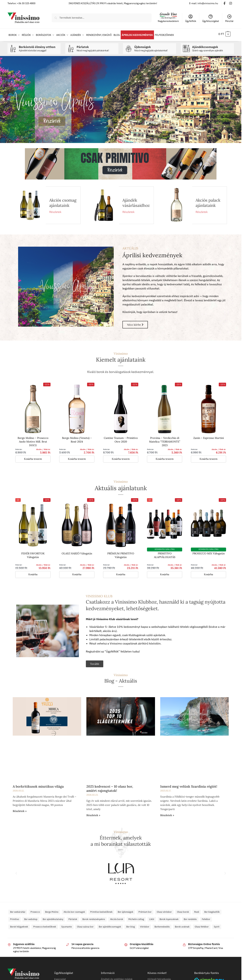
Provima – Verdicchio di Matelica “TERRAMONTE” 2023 (165, 440)
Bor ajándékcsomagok (110, 925)
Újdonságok (154, 47)
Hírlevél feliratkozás (159, 977)
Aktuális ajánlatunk (121, 486)
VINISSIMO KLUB (99, 594)
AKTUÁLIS (130, 246)
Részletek (55, 210)
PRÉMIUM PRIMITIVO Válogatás (121, 553)
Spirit (217, 925)
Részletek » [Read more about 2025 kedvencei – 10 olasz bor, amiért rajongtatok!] (93, 813)
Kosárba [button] (33, 572)
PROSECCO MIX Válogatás (209, 551)
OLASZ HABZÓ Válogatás (77, 551)
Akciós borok (117, 917)
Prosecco (35, 910)
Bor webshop (31, 917)
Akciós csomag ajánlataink (63, 201)
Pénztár (229, 18)
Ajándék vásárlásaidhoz (136, 201)
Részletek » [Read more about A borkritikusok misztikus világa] (20, 809)
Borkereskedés (162, 925)
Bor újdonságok (125, 910)
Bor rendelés (190, 917)
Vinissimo (121, 351)
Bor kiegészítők (212, 910)
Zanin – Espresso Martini (209, 436)
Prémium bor (145, 910)
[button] (224, 34)
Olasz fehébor (202, 925)
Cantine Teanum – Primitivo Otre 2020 (121, 438)
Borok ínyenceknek (169, 917)
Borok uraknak (182, 925)
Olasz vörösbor (164, 910)
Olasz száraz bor (85, 925)
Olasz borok (183, 910)
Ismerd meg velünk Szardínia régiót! (189, 784)
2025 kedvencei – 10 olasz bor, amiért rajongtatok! (110, 787)
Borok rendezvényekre (94, 917)
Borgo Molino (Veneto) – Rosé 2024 (77, 438)
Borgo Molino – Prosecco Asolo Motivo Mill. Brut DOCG (33, 440)
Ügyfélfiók (191, 18)
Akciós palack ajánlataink (208, 201)
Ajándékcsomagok (212, 47)
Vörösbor (145, 925)
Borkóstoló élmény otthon (39, 47)
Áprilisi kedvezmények (152, 253)
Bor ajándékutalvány (53, 917)
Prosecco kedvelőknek (45, 925)
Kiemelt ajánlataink (121, 358)
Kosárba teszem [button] (33, 457)
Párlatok (97, 47)
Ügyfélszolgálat (211, 18)
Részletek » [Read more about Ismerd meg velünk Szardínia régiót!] (167, 813)
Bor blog (131, 925)
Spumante (67, 925)
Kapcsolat (60, 977)
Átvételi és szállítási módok (117, 977)
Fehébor (206, 917)
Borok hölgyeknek (19, 925)
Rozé (197, 910)
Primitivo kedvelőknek (101, 910)
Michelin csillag (136, 917)
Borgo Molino (52, 910)
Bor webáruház (18, 910)
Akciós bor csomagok (74, 910)
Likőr (152, 917)
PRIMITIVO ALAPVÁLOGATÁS (165, 553)
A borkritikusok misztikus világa (38, 784)
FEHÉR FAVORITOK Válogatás (33, 553)
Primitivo (15, 917)
